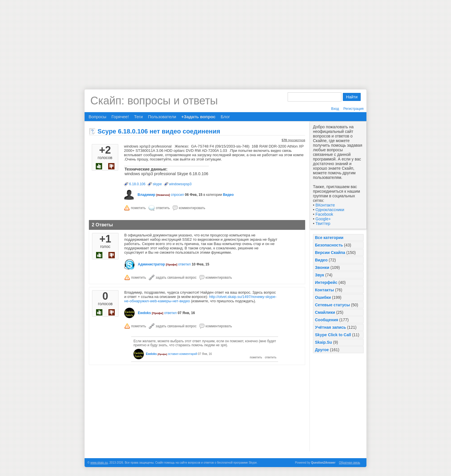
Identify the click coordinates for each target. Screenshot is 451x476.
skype (157, 184)
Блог (225, 117)
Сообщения (327, 320)
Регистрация (353, 109)
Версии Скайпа (330, 253)
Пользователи (162, 117)
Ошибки (323, 297)
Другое (322, 350)
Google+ (323, 219)
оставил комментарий (182, 354)
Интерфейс (326, 282)
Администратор (151, 264)
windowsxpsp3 (180, 184)
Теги (138, 117)
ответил (184, 264)
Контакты (324, 290)
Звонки (322, 267)
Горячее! (120, 117)
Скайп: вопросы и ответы (154, 101)
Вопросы (97, 117)
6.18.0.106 (137, 184)
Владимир (146, 195)
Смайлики (325, 312)
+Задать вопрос (198, 117)
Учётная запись (330, 327)
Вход (335, 109)
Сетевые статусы (332, 305)
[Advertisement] (225, 40)
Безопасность (329, 245)
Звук (320, 275)
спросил (177, 195)
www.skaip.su (99, 463)
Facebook (324, 214)
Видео (321, 260)
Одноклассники (330, 210)
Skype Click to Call (333, 335)
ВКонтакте (325, 205)
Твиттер (323, 223)
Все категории (329, 238)
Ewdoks (144, 313)
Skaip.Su (323, 342)
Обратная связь (349, 463)
